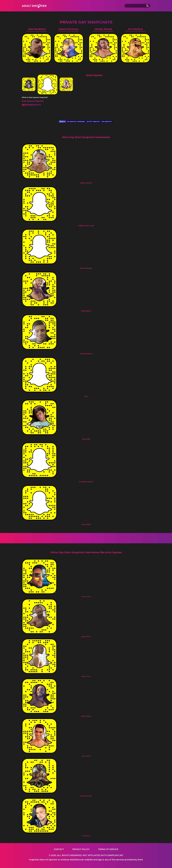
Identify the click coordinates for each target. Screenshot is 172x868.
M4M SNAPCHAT (107, 122)
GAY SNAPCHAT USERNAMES (76, 122)
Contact (59, 849)
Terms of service (108, 849)
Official (63, 122)
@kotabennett (31, 105)
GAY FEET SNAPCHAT (93, 122)
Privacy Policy (81, 849)
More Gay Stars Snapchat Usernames (86, 137)
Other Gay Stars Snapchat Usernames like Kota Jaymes (86, 552)
